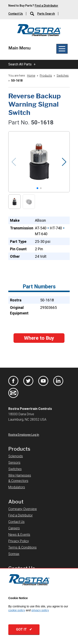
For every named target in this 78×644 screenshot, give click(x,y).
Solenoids (16, 456)
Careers (14, 528)
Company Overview (23, 509)
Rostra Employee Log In (24, 435)
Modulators (17, 487)
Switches (63, 76)
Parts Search (46, 14)
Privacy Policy (19, 541)
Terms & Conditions (22, 547)
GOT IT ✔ (24, 629)
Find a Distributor (46, 6)
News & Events (19, 535)
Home (31, 76)
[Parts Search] (32, 14)
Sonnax (14, 554)
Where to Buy (39, 338)
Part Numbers (39, 287)
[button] (64, 162)
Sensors (14, 463)
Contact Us (16, 14)
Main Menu (19, 48)
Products (46, 76)
